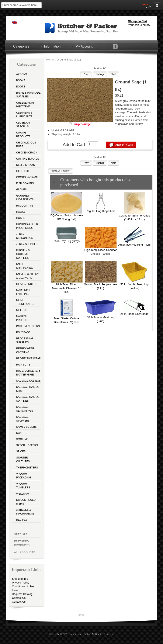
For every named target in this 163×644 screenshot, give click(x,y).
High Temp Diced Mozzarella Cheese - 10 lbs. (67, 288)
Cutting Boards (27, 159)
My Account (84, 46)
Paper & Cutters (28, 326)
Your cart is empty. (139, 25)
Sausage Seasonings (25, 409)
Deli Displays (25, 165)
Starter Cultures (23, 460)
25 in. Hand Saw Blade (134, 314)
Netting (22, 310)
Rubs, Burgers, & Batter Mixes (28, 373)
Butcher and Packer (80, 634)
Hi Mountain (24, 206)
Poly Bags (23, 332)
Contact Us (19, 598)
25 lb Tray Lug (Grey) (67, 241)
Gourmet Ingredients (25, 198)
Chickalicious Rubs (26, 145)
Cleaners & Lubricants (24, 115)
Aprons (22, 74)
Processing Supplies (25, 340)
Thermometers (27, 468)
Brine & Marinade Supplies (28, 95)
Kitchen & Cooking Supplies (23, 254)
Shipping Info (20, 579)
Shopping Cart (138, 21)
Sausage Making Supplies (28, 399)
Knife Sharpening (25, 266)
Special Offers (27, 445)
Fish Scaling (25, 183)
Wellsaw (22, 494)
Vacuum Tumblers (23, 486)
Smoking (22, 439)
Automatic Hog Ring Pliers (135, 245)
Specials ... (22, 534)
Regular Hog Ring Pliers (100, 211)
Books (21, 80)
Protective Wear (28, 359)
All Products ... (26, 552)
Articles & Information (25, 512)
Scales (21, 433)
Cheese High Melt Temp (25, 105)
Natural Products (23, 318)
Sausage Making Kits (28, 389)
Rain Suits (23, 365)
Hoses (21, 218)
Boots (21, 87)
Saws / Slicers (26, 427)
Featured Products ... (23, 543)
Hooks (21, 212)
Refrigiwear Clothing (25, 350)
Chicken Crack (27, 153)
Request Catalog (22, 594)
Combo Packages (28, 177)
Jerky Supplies (27, 244)
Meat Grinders (27, 284)
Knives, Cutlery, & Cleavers (28, 276)
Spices (21, 451)
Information (52, 46)
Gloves (21, 190)
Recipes (22, 520)
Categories (21, 46)
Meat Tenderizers (25, 302)
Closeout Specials (23, 125)
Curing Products (23, 135)
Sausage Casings (28, 381)
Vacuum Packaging (24, 476)
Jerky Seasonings (25, 236)
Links (15, 590)
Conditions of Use (23, 586)
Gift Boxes (24, 171)
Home (50, 60)
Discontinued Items (26, 502)
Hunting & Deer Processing (27, 226)
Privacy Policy (20, 583)
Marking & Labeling (23, 292)
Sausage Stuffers (23, 419)
